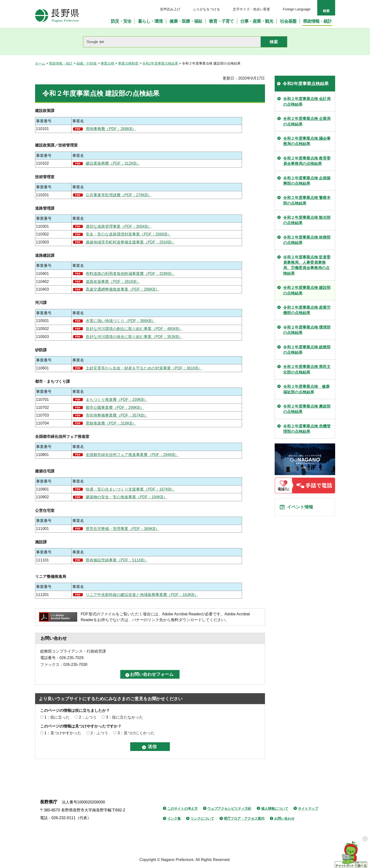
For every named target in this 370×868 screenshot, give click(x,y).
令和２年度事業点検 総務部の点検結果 (307, 350)
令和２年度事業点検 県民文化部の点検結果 (307, 369)
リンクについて (202, 818)
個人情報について (275, 809)
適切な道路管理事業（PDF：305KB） (119, 226)
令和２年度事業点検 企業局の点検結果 (307, 121)
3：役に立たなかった (125, 717)
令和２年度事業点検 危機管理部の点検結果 (307, 429)
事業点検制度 (128, 63)
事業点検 (107, 63)
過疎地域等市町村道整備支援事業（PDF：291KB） (130, 242)
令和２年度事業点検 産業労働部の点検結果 (307, 310)
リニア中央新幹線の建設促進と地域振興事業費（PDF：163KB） (142, 595)
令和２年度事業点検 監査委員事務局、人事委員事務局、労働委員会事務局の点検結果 (307, 265)
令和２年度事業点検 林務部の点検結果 (307, 240)
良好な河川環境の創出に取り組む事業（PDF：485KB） (134, 329)
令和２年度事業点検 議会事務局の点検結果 (307, 141)
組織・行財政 (87, 63)
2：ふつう (88, 717)
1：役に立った (57, 717)
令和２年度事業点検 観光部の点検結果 (307, 220)
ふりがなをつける (206, 9)
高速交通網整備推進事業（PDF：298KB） (122, 289)
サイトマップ (308, 809)
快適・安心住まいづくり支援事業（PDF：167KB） (130, 489)
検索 (326, 11)
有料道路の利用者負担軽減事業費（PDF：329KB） (130, 274)
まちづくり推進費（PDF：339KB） (117, 400)
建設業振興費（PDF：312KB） (113, 163)
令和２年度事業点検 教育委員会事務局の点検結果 (307, 161)
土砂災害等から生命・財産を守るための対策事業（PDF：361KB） (144, 368)
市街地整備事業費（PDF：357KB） (117, 415)
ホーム (40, 63)
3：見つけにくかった (136, 733)
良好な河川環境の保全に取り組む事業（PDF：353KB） (134, 337)
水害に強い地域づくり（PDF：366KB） (121, 321)
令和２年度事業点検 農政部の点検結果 (307, 409)
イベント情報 (302, 508)
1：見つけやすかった (63, 733)
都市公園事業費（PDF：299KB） (115, 408)
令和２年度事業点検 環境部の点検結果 (307, 330)
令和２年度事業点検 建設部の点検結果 (307, 290)
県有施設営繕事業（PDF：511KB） (117, 560)
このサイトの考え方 (182, 809)
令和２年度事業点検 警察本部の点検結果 (307, 200)
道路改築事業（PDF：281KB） (113, 282)
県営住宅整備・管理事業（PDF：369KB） (122, 529)
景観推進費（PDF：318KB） (111, 423)
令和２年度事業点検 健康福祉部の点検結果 (306, 389)
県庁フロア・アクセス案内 (244, 818)
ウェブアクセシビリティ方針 (229, 809)
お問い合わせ (284, 818)
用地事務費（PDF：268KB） (111, 129)
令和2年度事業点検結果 (160, 63)
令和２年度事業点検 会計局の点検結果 (307, 101)
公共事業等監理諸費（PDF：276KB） (119, 195)
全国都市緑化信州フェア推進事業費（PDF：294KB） (132, 455)
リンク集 (174, 818)
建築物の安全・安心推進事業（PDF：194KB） (126, 497)
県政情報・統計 (61, 63)
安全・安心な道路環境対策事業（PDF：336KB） (128, 234)
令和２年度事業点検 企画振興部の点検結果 (307, 181)
